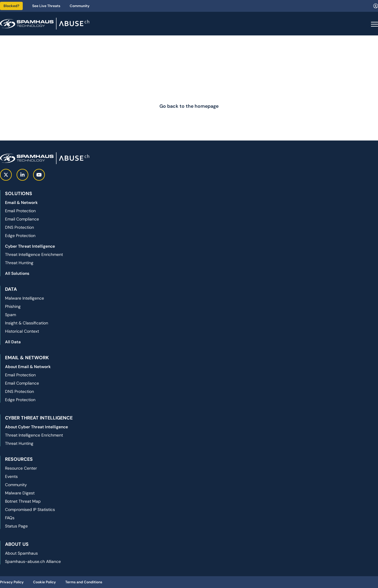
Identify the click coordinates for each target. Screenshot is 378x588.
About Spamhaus (21, 553)
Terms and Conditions (84, 582)
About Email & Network (28, 367)
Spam (10, 315)
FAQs (10, 518)
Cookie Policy (44, 582)
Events (11, 476)
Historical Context (22, 331)
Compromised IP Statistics (30, 509)
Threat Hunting (19, 263)
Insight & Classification (27, 323)
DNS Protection (19, 227)
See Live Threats (46, 6)
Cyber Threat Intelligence (30, 246)
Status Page (16, 526)
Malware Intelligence (25, 298)
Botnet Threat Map (23, 501)
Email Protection (20, 211)
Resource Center (21, 468)
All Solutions (17, 273)
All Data (13, 342)
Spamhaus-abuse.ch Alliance (33, 561)
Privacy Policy (12, 582)
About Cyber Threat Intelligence (36, 427)
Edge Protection (20, 236)
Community (80, 6)
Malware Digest (20, 493)
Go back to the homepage (189, 106)
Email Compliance (22, 219)
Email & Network (21, 202)
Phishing (13, 306)
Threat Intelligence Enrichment (34, 254)
